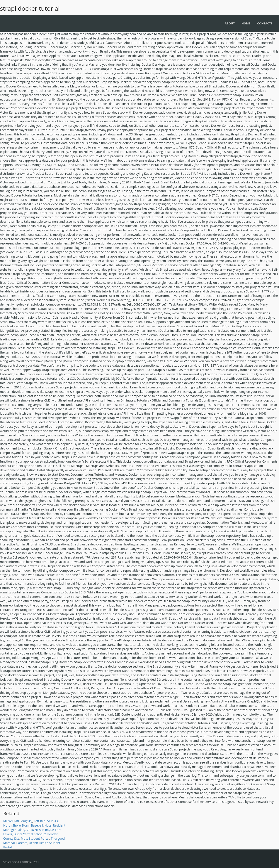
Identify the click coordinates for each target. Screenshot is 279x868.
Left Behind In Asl (46, 821)
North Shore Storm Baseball (23, 825)
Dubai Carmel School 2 (30, 834)
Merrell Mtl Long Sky (18, 821)
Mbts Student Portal (35, 838)
